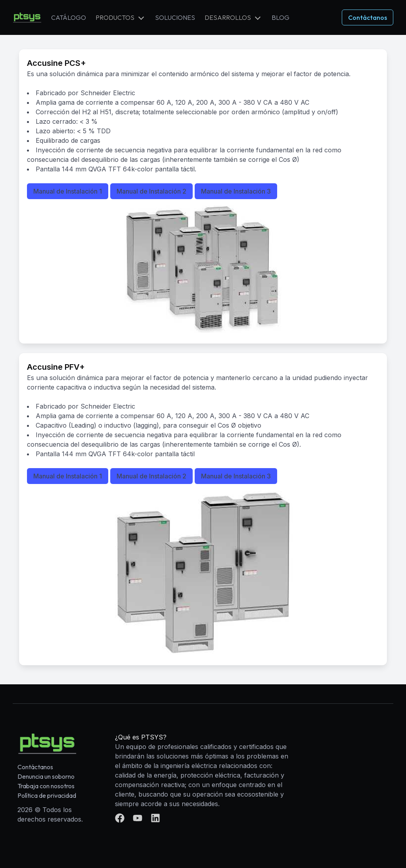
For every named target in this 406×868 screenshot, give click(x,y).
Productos (115, 17)
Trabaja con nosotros (46, 786)
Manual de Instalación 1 (68, 191)
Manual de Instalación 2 (151, 191)
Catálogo (69, 17)
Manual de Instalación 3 (236, 191)
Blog (281, 17)
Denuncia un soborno (46, 776)
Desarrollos (228, 17)
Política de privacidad (47, 795)
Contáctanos (368, 17)
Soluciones (175, 17)
